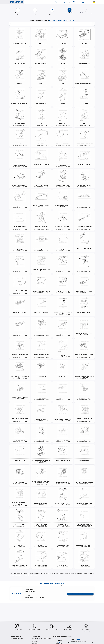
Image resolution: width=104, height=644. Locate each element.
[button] (16, 593)
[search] (93, 24)
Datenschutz (35, 642)
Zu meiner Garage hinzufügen (80, 594)
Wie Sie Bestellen (15, 640)
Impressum (35, 643)
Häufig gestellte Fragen (16, 638)
